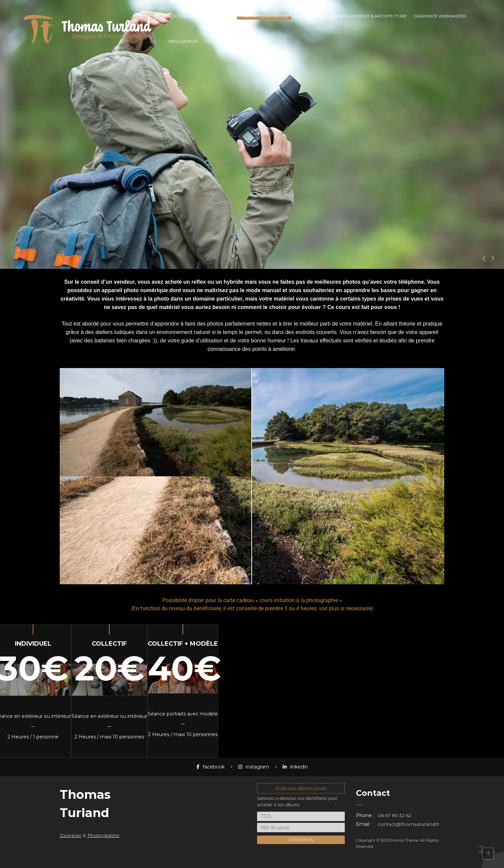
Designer (71, 835)
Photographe (103, 835)
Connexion (301, 840)
